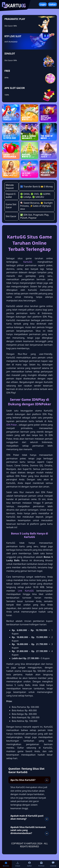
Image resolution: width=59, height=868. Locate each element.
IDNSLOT (10, 53)
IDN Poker (12, 425)
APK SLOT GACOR (15, 88)
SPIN (6, 78)
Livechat (53, 864)
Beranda (6, 864)
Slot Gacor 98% (11, 26)
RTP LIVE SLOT (13, 36)
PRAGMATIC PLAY (15, 19)
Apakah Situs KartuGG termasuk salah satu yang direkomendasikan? (29, 830)
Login (43, 4)
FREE (7, 71)
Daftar (52, 4)
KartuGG (28, 262)
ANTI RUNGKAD (11, 42)
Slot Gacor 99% (11, 60)
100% (7, 95)
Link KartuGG (26, 591)
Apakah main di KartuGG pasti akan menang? (29, 818)
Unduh (18, 864)
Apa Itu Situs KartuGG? (29, 780)
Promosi (41, 864)
